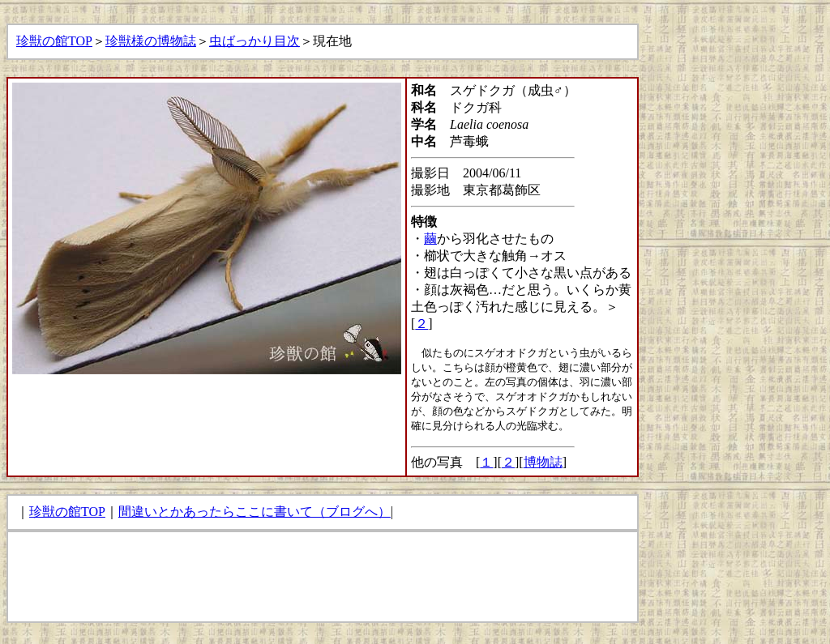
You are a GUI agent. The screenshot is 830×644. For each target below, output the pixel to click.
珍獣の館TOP (54, 41)
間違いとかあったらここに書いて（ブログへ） (255, 512)
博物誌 (543, 462)
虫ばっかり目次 (255, 41)
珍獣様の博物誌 (151, 41)
